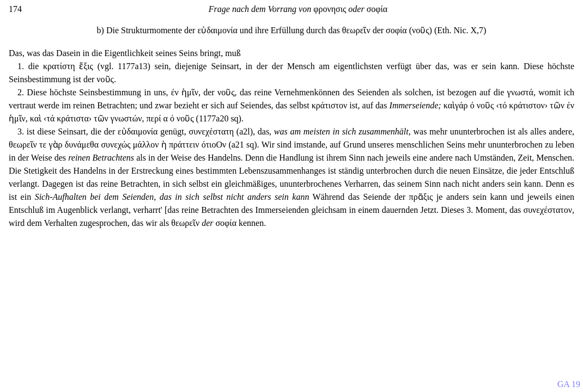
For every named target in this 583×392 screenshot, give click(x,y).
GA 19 (569, 384)
